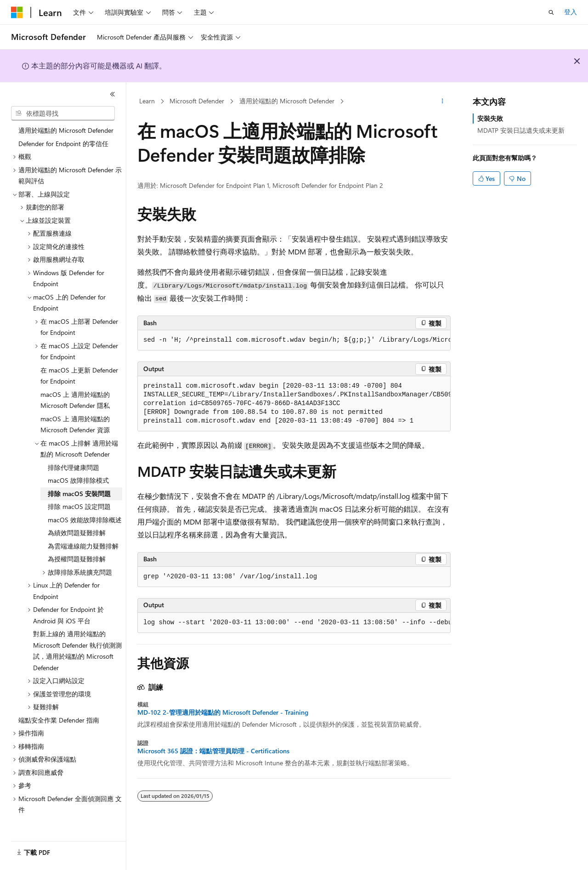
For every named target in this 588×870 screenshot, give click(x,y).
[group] (294, 340)
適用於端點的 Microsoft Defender (287, 101)
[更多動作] (443, 102)
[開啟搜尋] (551, 12)
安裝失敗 (490, 118)
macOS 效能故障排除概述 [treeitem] (85, 518)
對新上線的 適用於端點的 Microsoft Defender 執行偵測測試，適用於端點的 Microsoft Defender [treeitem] (77, 649)
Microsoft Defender (197, 101)
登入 (571, 12)
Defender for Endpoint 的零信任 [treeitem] (63, 142)
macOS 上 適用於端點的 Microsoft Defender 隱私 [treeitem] (75, 399)
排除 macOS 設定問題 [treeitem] (79, 505)
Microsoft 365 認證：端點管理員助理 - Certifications (213, 751)
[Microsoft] (17, 12)
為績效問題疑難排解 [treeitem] (77, 531)
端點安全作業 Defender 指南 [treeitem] (59, 719)
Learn (147, 101)
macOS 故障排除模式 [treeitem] (78, 479)
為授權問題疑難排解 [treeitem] (77, 557)
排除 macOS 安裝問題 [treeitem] (79, 492)
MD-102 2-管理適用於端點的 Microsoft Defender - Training (223, 712)
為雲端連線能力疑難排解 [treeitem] (83, 545)
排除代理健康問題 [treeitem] (73, 466)
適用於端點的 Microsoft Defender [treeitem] (66, 129)
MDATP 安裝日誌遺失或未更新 (521, 130)
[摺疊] (113, 94)
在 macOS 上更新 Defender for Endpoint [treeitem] (79, 374)
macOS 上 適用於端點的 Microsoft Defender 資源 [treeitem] (75, 423)
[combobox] (63, 113)
